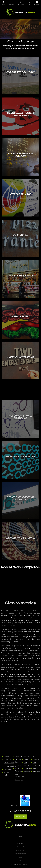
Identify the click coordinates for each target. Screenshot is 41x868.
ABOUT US (20, 840)
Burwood (36, 772)
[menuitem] (20, 837)
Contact (21, 861)
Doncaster (19, 765)
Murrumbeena (10, 766)
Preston (36, 769)
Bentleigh (19, 780)
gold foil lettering (31, 667)
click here (31, 719)
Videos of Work (20, 850)
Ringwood (8, 769)
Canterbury (9, 760)
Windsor (27, 772)
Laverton (27, 769)
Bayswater (8, 756)
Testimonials (21, 847)
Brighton (36, 756)
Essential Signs (18, 701)
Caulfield (27, 760)
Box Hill (27, 756)
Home (21, 837)
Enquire (22, 817)
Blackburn (19, 756)
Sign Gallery (21, 843)
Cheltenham (9, 763)
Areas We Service (21, 854)
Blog (21, 857)
